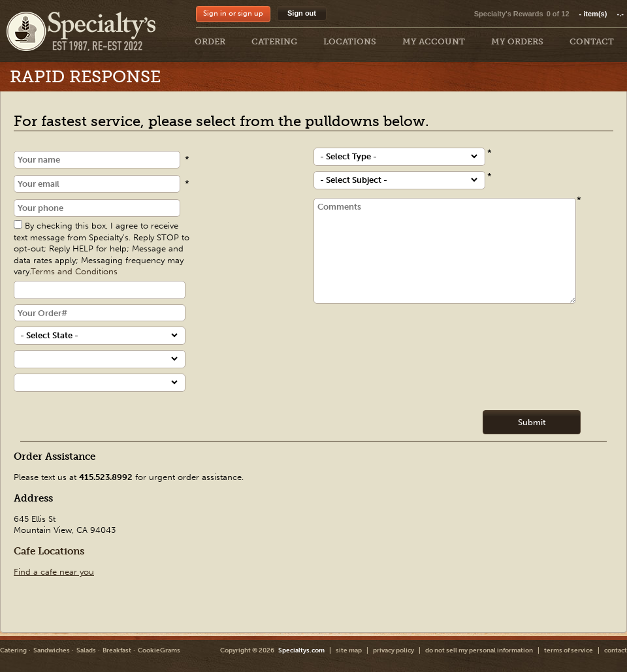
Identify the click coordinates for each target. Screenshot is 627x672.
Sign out (302, 13)
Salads (86, 650)
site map (349, 650)
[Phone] (97, 208)
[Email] (97, 184)
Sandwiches (52, 650)
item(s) (602, 14)
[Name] (97, 160)
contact (616, 650)
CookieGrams (159, 650)
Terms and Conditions (74, 271)
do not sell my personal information (479, 650)
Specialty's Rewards (509, 14)
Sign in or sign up (233, 13)
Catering (13, 650)
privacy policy (394, 650)
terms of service (569, 650)
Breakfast (117, 650)
